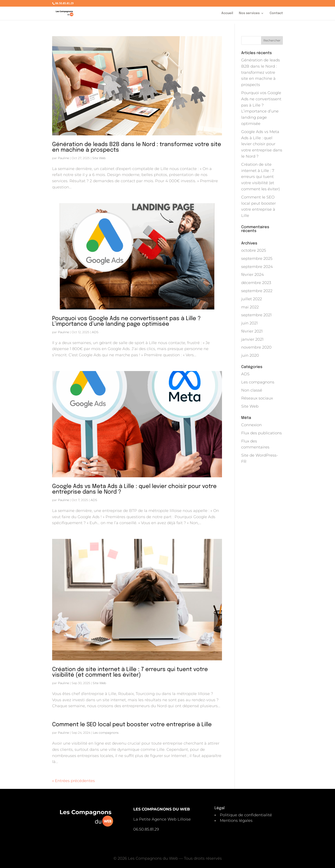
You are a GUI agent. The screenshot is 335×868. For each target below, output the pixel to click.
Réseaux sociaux (257, 398)
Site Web (99, 158)
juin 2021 (249, 323)
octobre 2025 (254, 250)
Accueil (227, 13)
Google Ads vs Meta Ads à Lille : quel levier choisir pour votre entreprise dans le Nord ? (134, 489)
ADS (95, 332)
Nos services (249, 13)
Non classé (252, 390)
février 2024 (253, 275)
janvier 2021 (252, 339)
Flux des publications (262, 433)
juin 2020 (250, 355)
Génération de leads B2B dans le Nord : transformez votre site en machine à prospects (137, 147)
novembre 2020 (256, 347)
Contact (276, 13)
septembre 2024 (257, 267)
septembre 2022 (257, 291)
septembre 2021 (256, 315)
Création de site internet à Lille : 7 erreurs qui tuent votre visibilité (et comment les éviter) (130, 672)
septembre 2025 (257, 259)
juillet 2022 (252, 299)
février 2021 (252, 331)
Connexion (251, 425)
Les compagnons (106, 733)
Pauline (63, 158)
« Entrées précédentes (73, 781)
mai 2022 (250, 307)
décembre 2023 (256, 283)
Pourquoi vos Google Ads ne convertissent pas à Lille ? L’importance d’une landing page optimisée (126, 321)
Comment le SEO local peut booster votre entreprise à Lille (132, 725)
